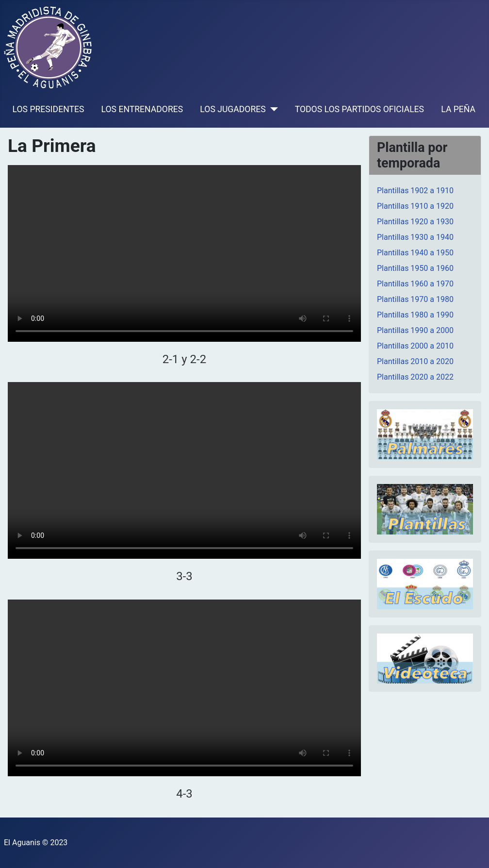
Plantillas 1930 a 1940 (415, 237)
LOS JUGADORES (233, 109)
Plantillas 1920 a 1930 (415, 222)
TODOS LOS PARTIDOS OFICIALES (359, 109)
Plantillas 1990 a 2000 (415, 330)
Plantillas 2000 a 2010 (415, 346)
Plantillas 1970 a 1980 (415, 299)
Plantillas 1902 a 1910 (415, 191)
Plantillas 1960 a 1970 (415, 284)
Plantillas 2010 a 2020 (415, 361)
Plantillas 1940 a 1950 (415, 253)
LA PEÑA (458, 109)
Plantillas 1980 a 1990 (415, 315)
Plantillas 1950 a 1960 (415, 268)
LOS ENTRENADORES (142, 109)
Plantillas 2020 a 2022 (415, 377)
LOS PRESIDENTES (49, 109)
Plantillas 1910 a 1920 (415, 206)
